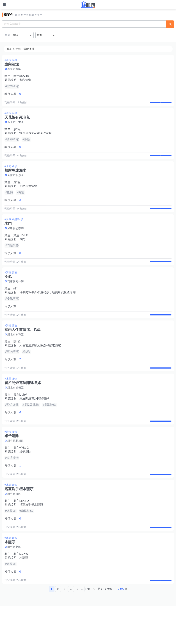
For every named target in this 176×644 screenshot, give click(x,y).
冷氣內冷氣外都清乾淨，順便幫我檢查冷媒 (48, 307)
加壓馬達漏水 (28, 194)
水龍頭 (24, 592)
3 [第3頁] (64, 627)
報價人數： (13, 94)
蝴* (16, 304)
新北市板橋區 (16, 410)
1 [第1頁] (52, 627)
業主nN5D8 (21, 76)
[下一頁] (94, 627)
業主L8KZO (21, 531)
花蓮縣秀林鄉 (16, 296)
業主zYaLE (21, 247)
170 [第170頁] (87, 627)
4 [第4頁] (71, 627)
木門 (22, 250)
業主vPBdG (21, 474)
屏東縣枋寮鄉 (16, 240)
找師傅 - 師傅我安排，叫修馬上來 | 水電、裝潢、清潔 (88, 5)
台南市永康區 (16, 183)
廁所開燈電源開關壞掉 (34, 421)
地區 (16, 35)
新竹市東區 (14, 524)
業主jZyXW (21, 588)
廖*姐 (17, 133)
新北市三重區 (16, 126)
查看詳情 (161, 104)
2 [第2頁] (58, 627)
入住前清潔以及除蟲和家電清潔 (40, 364)
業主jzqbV (20, 417)
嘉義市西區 (14, 69)
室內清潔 (25, 80)
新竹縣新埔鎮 (16, 467)
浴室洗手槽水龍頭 (31, 535)
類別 (39, 35)
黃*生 (17, 190)
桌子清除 (25, 478)
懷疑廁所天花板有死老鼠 (36, 137)
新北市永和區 (16, 353)
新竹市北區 (14, 581)
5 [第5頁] (77, 627)
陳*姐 (17, 360)
